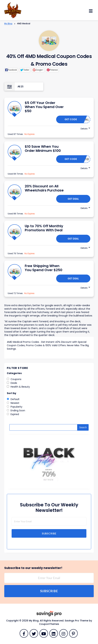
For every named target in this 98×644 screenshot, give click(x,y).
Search (83, 427)
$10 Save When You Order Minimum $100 (43, 149)
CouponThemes (49, 624)
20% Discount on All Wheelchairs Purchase (44, 188)
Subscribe (49, 533)
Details (84, 129)
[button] (11, 70)
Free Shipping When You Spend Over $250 (44, 268)
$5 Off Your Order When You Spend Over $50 (44, 107)
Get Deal (73, 199)
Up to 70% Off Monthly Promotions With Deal (44, 228)
